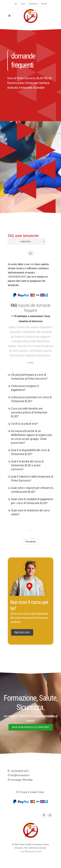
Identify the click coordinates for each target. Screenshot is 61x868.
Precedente (30, 542)
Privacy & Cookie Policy (30, 792)
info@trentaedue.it (19, 775)
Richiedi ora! (22, 632)
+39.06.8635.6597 (17, 277)
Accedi (44, 4)
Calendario (33, 4)
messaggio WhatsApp (20, 780)
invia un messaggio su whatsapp (31, 727)
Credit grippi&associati (31, 851)
